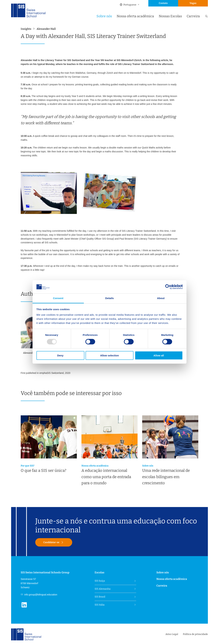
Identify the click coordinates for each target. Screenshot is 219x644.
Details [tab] (109, 298)
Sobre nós (104, 16)
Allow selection (109, 355)
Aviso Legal (172, 634)
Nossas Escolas (170, 16)
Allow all (159, 355)
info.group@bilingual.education (40, 595)
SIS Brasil (100, 597)
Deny (60, 355)
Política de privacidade (195, 634)
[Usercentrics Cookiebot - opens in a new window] (168, 287)
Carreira (193, 16)
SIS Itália (100, 605)
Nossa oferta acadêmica (135, 16)
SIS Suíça (100, 581)
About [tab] (161, 298)
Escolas (99, 572)
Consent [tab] (58, 298)
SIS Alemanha (103, 589)
